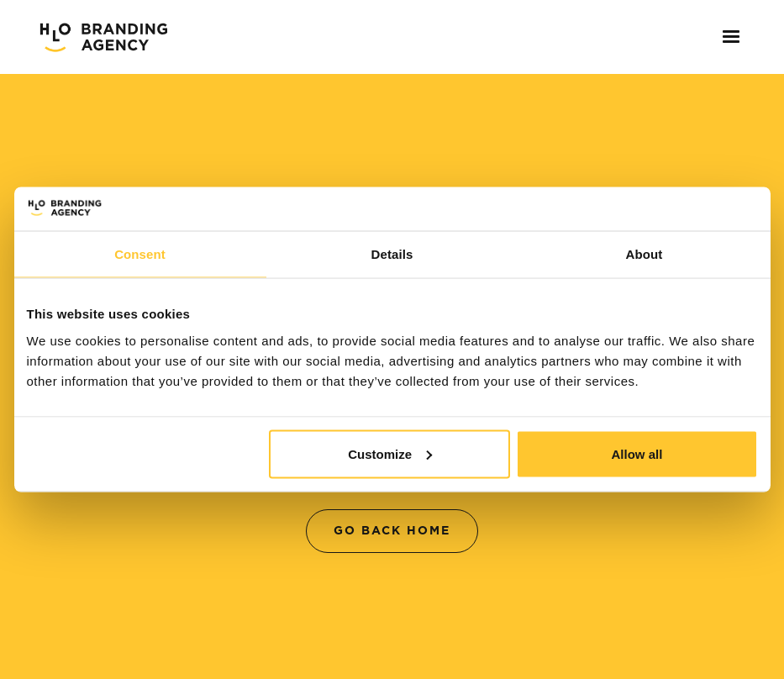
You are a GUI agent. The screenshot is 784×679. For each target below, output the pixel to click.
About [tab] (645, 254)
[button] (726, 37)
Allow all (637, 453)
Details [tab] (392, 254)
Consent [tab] (140, 254)
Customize (390, 453)
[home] (103, 37)
